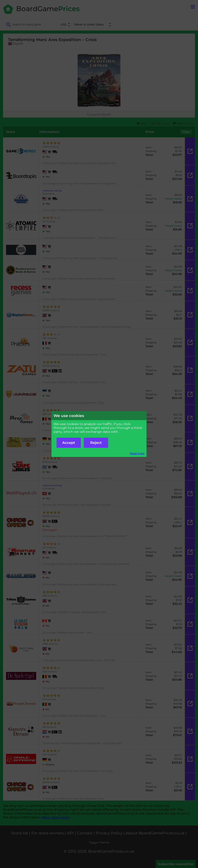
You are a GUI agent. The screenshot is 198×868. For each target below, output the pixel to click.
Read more (137, 453)
